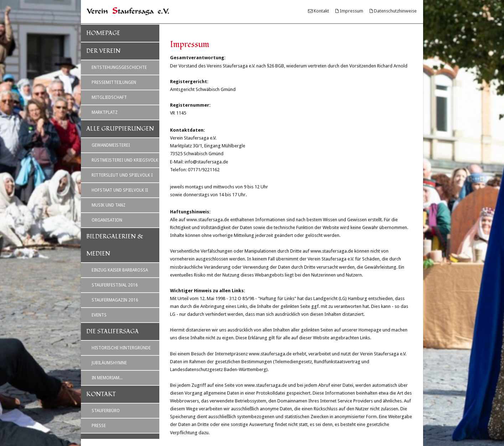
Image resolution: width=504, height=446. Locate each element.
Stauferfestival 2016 (115, 285)
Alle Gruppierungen (120, 129)
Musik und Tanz (109, 205)
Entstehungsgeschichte (119, 67)
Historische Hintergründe (121, 348)
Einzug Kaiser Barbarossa (120, 270)
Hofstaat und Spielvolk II (120, 190)
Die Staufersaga (112, 331)
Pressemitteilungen (114, 82)
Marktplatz (105, 112)
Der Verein (103, 51)
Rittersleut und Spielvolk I (122, 175)
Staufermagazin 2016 (115, 300)
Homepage (103, 33)
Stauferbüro (106, 411)
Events (99, 315)
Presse (99, 426)
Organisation (107, 220)
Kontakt (321, 11)
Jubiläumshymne (109, 363)
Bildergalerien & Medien (115, 245)
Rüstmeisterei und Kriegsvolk (125, 160)
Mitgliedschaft (109, 97)
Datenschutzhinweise (395, 11)
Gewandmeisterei (111, 145)
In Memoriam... (107, 378)
